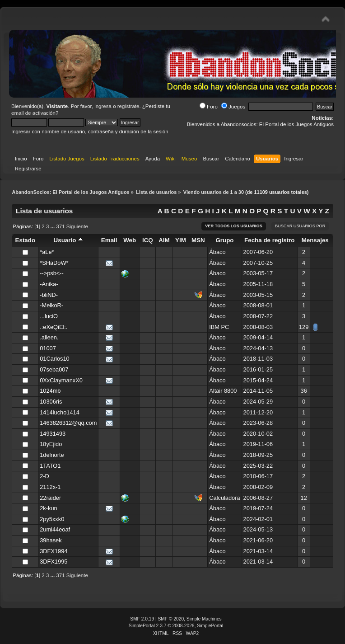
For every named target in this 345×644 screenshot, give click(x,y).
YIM (181, 240)
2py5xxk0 (52, 519)
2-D (44, 476)
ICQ (148, 240)
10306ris (51, 402)
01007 (48, 348)
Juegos (233, 107)
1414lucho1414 (60, 412)
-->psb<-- (52, 273)
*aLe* (47, 252)
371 (60, 226)
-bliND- (49, 295)
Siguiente (77, 226)
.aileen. (49, 337)
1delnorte (52, 455)
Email (109, 240)
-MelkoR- (51, 305)
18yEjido (51, 444)
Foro (209, 107)
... (54, 226)
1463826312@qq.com (68, 423)
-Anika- (49, 284)
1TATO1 (50, 466)
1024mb (50, 391)
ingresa (103, 106)
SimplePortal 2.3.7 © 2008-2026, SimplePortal (176, 626)
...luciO (49, 316)
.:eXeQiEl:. (54, 327)
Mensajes (315, 240)
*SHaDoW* (54, 263)
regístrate (128, 106)
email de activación (33, 113)
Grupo (224, 240)
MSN (198, 240)
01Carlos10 (54, 359)
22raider (50, 498)
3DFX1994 (54, 551)
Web (130, 240)
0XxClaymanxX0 (61, 380)
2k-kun (48, 508)
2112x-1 (50, 487)
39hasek (51, 540)
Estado (26, 240)
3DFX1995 (54, 562)
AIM (164, 240)
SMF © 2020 (171, 619)
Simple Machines (204, 619)
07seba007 (54, 369)
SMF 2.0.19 (142, 619)
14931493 (53, 434)
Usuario (68, 240)
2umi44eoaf (55, 529)
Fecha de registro (269, 240)
